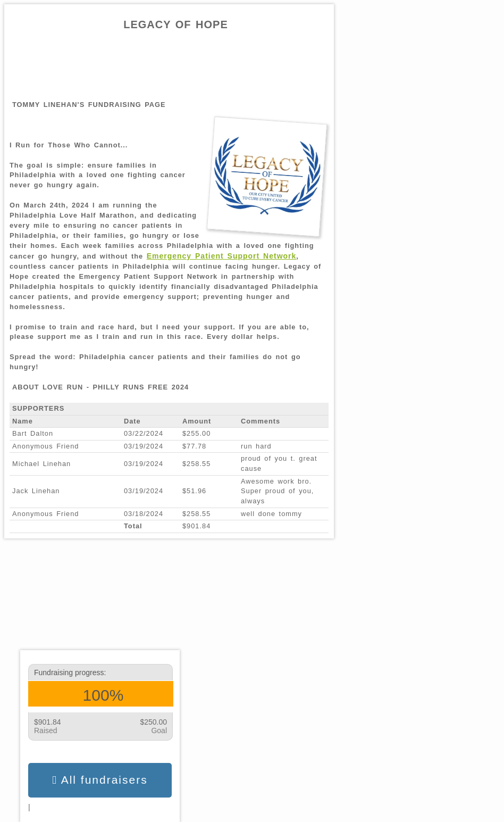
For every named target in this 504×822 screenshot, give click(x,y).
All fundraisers (100, 780)
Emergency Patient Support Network (222, 256)
